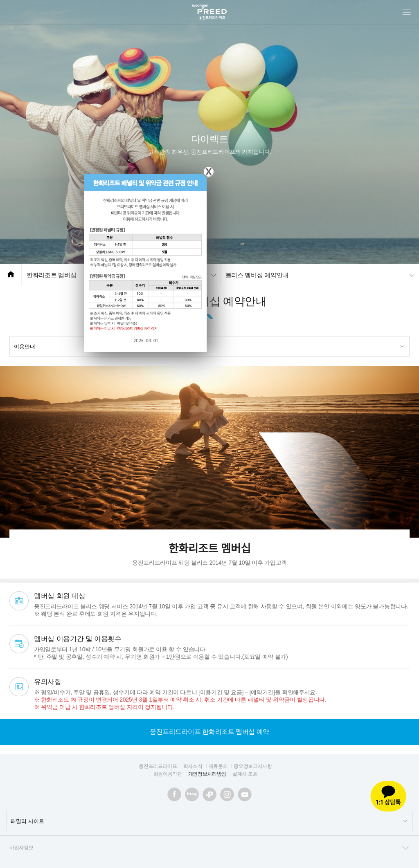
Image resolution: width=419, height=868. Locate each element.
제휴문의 (218, 766)
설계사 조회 (245, 774)
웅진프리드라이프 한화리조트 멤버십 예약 (209, 732)
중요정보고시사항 (253, 766)
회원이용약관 (168, 774)
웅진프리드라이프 (158, 766)
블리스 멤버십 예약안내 (257, 275)
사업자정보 (209, 848)
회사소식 (193, 766)
